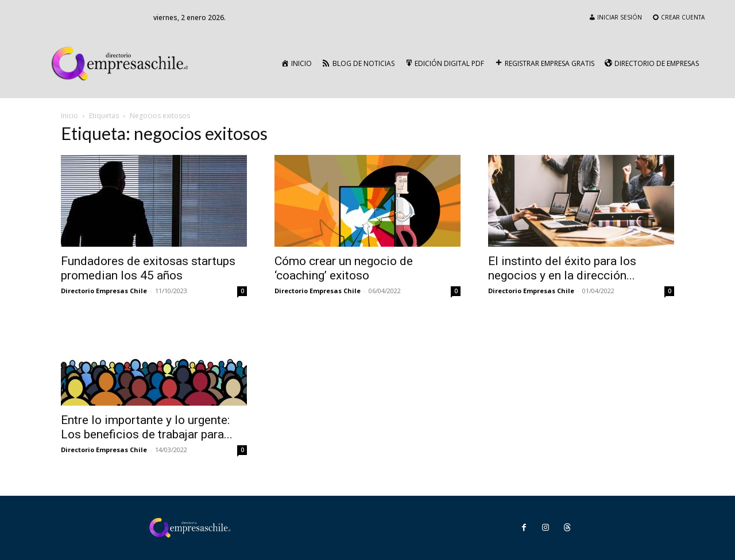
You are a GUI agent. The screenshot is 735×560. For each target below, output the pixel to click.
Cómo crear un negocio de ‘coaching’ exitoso (344, 268)
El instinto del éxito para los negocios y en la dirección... (562, 268)
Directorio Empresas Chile (104, 291)
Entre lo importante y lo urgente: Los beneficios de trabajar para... (147, 427)
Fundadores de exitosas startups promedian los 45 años (148, 268)
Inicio (69, 116)
